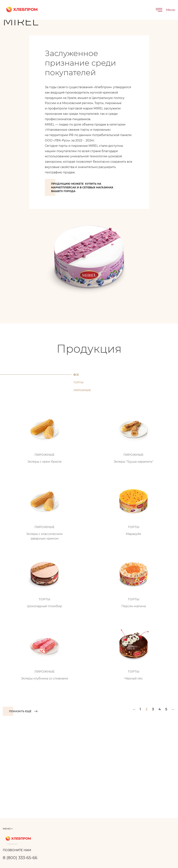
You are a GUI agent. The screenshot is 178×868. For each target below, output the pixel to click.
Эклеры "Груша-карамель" (134, 462)
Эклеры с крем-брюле (45, 462)
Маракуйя (133, 534)
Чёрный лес (134, 678)
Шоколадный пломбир (44, 606)
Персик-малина (134, 606)
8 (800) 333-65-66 (20, 858)
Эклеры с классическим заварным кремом (44, 536)
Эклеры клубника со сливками (45, 678)
